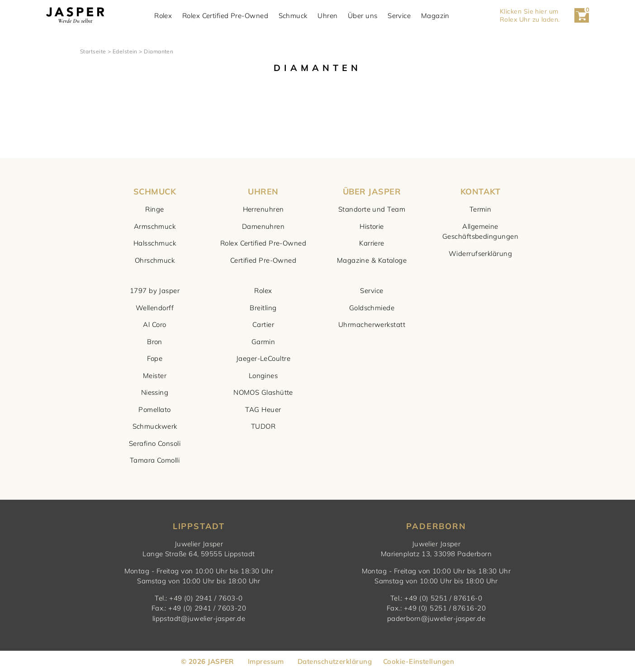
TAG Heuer (263, 409)
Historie (372, 226)
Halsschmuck (155, 243)
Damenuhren (263, 226)
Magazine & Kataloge (372, 260)
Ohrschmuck (155, 260)
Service (399, 16)
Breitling (263, 308)
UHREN (263, 192)
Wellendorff (155, 308)
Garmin (263, 342)
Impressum (266, 661)
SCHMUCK (155, 192)
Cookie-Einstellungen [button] (419, 661)
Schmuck (293, 16)
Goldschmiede (372, 308)
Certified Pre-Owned (263, 260)
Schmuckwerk (155, 426)
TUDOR (263, 426)
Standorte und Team (372, 209)
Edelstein (125, 51)
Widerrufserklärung (480, 253)
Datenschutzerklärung (335, 661)
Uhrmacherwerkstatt (372, 324)
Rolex (163, 16)
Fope (155, 358)
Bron (155, 342)
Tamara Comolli (155, 460)
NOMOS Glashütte (263, 392)
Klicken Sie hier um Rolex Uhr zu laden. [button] (530, 15)
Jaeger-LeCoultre (263, 358)
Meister (155, 376)
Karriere (372, 243)
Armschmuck (155, 226)
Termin (481, 209)
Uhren (327, 16)
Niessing (155, 392)
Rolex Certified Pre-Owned (225, 16)
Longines (263, 376)
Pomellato (154, 409)
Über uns (363, 16)
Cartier (263, 324)
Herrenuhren (263, 209)
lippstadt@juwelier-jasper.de (199, 618)
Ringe (154, 209)
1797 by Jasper (155, 291)
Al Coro (154, 324)
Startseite (93, 51)
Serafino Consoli (155, 443)
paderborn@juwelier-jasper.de (436, 618)
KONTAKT (480, 192)
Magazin (435, 16)
